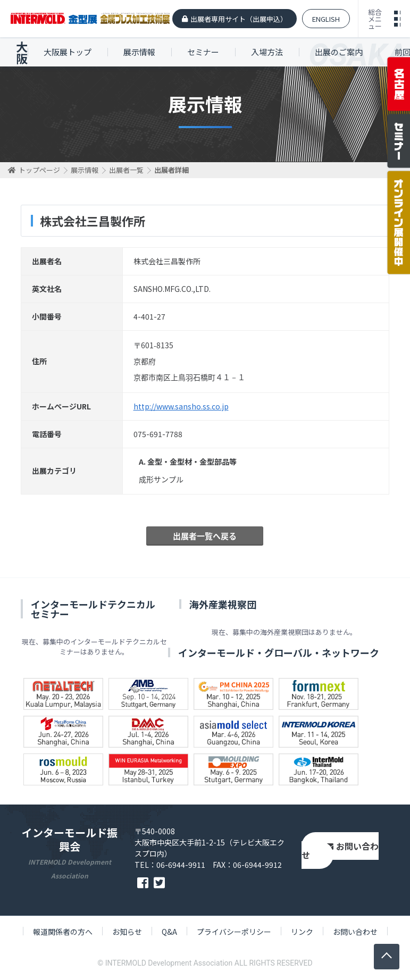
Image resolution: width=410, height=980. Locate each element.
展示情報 (139, 52)
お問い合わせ (340, 851)
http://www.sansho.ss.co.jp (181, 406)
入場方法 (267, 52)
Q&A (169, 932)
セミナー (203, 52)
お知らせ (127, 932)
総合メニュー (375, 19)
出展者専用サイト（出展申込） (239, 19)
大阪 (22, 52)
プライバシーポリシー (234, 932)
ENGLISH (326, 19)
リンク (302, 932)
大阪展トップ (68, 52)
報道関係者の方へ (63, 932)
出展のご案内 (339, 52)
